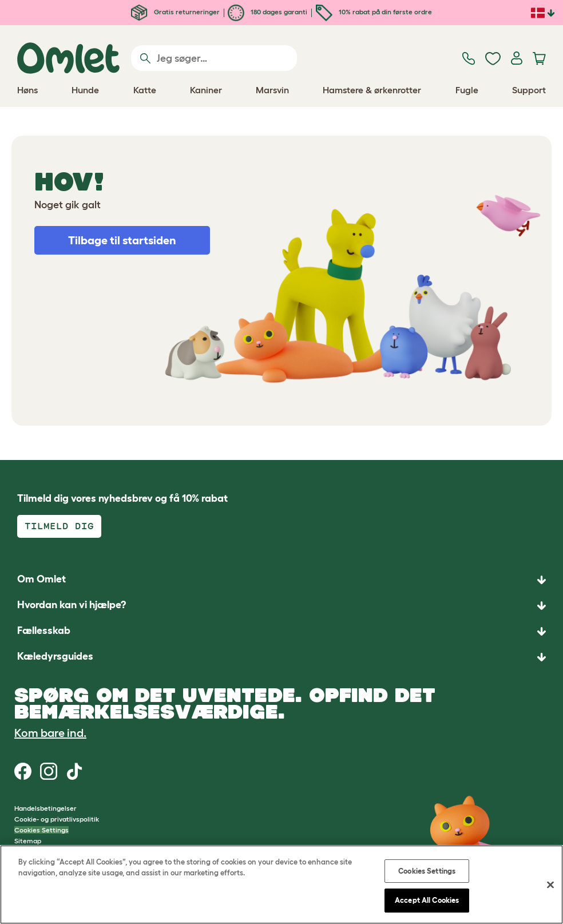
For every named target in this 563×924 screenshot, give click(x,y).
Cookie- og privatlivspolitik (57, 819)
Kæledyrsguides (55, 656)
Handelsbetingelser (45, 808)
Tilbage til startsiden (122, 240)
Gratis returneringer (175, 12)
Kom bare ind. (50, 733)
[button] (281, 657)
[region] (281, 885)
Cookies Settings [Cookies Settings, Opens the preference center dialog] (427, 871)
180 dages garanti (267, 12)
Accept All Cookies (427, 900)
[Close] (550, 885)
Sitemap (28, 841)
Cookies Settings (41, 830)
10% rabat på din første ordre (374, 12)
